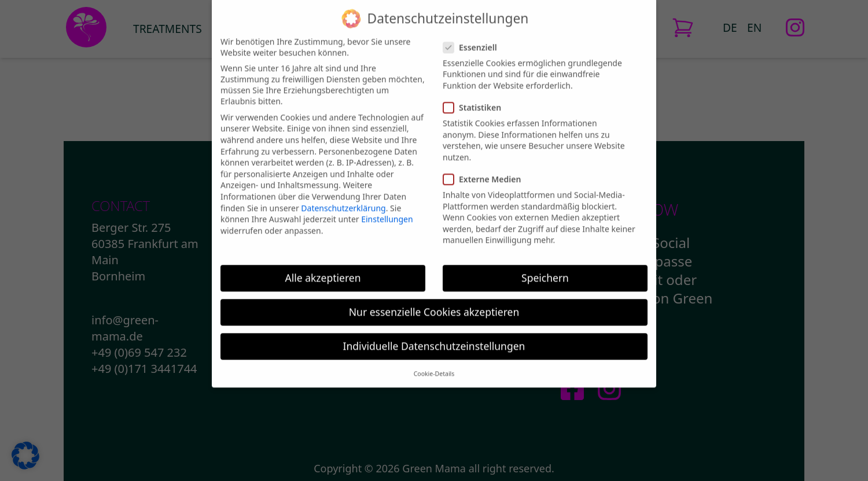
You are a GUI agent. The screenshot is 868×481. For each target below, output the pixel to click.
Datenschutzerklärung (343, 196)
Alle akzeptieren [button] (323, 266)
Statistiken (472, 96)
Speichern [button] (545, 266)
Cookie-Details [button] (434, 362)
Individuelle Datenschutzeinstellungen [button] (434, 334)
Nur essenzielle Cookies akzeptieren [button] (434, 300)
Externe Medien (482, 167)
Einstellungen (387, 207)
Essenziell (470, 36)
